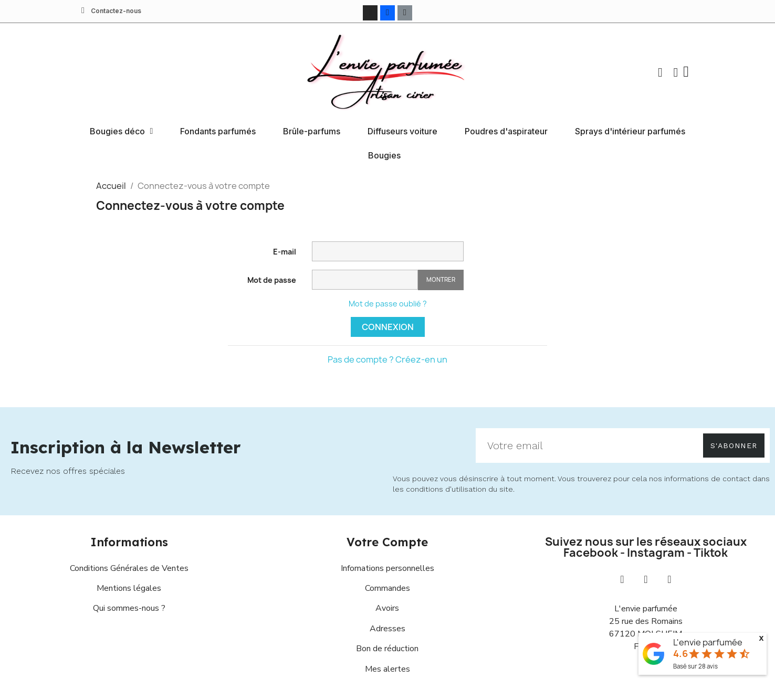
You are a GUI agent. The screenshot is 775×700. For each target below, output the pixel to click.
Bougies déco (122, 131)
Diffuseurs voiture (402, 131)
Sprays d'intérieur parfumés (630, 131)
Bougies (384, 155)
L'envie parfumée (708, 642)
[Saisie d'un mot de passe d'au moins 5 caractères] (365, 279)
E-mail (285, 251)
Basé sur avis (695, 666)
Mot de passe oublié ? (388, 303)
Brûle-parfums (312, 131)
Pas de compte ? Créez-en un (387, 359)
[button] (659, 72)
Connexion (388, 326)
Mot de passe (272, 279)
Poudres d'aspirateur (506, 131)
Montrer (441, 279)
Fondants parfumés (218, 131)
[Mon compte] (675, 72)
